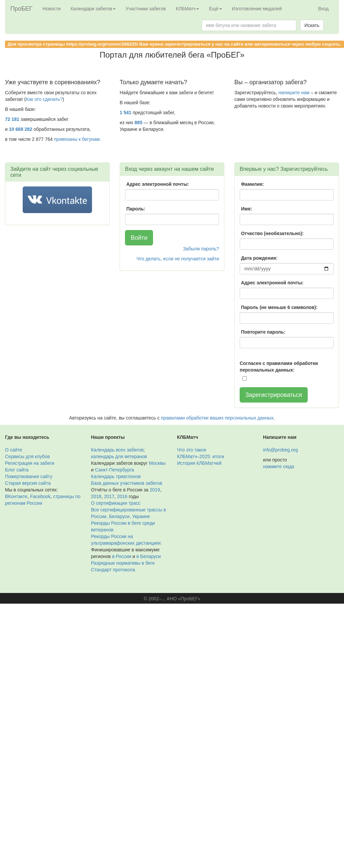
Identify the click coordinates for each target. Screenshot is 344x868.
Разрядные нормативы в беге (123, 563)
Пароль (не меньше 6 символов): (279, 307)
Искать (312, 25)
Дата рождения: (259, 258)
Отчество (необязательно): (272, 233)
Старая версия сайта (28, 483)
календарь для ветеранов (119, 456)
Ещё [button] (215, 9)
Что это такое (192, 450)
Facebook (40, 496)
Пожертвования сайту (29, 476)
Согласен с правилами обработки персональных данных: (279, 367)
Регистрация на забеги (30, 463)
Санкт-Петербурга (114, 470)
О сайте (13, 450)
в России (121, 556)
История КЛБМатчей (199, 463)
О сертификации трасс (116, 503)
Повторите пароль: (263, 332)
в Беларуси (148, 556)
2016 (122, 496)
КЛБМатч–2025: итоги (200, 456)
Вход (323, 9)
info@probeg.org (280, 450)
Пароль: (136, 209)
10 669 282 (21, 129)
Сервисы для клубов (27, 456)
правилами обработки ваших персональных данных (217, 418)
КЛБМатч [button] (187, 9)
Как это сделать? (44, 99)
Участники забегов (146, 9)
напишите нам (294, 93)
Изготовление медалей (257, 9)
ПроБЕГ (21, 9)
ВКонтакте (16, 496)
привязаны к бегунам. (77, 139)
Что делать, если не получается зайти (178, 259)
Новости (52, 9)
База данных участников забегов (127, 483)
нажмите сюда (278, 466)
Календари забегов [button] (93, 9)
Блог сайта (17, 470)
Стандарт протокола (113, 570)
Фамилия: (252, 184)
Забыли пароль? (201, 249)
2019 (155, 490)
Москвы (157, 463)
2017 (109, 496)
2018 (96, 496)
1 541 (125, 113)
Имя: (246, 209)
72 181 (12, 119)
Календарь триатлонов (116, 476)
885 (138, 123)
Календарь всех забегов (117, 450)
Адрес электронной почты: (158, 184)
